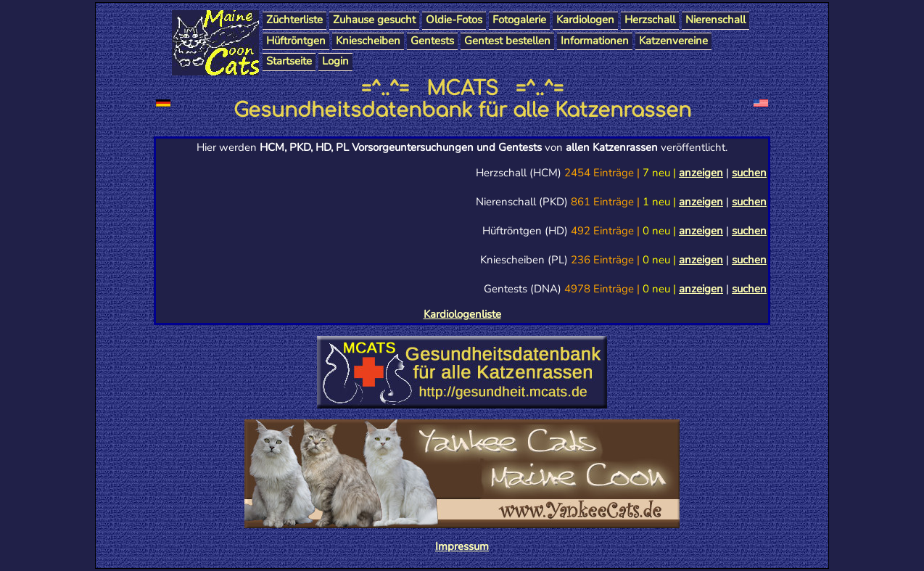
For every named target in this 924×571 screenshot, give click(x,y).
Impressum (462, 546)
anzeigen (701, 173)
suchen (749, 173)
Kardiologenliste (462, 314)
